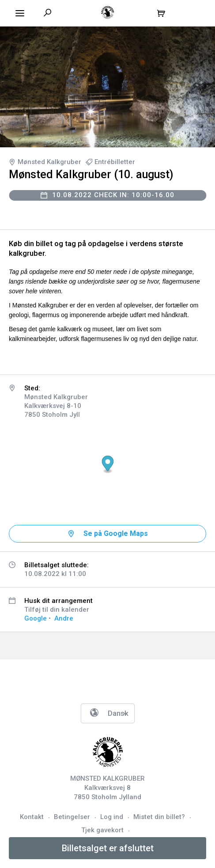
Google (36, 618)
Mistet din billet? (159, 817)
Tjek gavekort (102, 830)
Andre (64, 618)
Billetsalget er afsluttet (108, 848)
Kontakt (32, 817)
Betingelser (72, 817)
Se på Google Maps (116, 533)
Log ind (112, 817)
